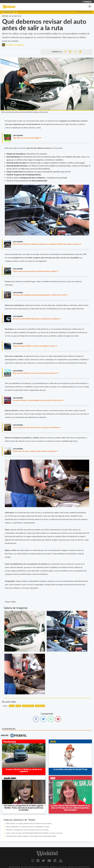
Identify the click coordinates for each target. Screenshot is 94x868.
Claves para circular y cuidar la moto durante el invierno (34, 451)
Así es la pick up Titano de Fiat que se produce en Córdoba (36, 427)
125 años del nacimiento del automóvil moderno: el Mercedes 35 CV (39, 295)
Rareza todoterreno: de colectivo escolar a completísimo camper (28, 827)
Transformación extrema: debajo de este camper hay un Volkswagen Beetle (31, 836)
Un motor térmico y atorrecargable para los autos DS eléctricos (37, 400)
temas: (5, 706)
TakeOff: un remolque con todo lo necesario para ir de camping (27, 830)
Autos (12, 706)
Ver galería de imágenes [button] (13, 45)
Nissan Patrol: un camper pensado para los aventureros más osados (29, 823)
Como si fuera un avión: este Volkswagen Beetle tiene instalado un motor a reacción (34, 833)
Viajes (18, 706)
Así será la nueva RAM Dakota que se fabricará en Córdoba (36, 319)
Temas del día (10, 12)
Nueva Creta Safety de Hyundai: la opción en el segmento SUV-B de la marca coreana (46, 244)
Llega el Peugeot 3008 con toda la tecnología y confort (34, 346)
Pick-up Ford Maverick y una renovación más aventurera (35, 373)
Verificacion (40, 706)
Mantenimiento (28, 706)
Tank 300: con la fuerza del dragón (26, 138)
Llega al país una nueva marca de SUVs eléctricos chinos (35, 271)
